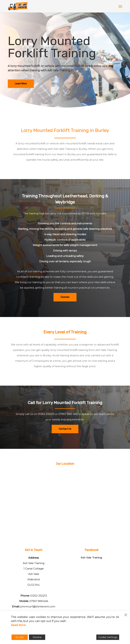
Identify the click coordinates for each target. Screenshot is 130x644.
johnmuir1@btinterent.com (38, 606)
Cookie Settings (108, 637)
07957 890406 (39, 601)
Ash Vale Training (91, 558)
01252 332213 (46, 414)
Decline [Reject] (37, 637)
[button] (120, 6)
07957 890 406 (68, 414)
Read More (18, 625)
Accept (20, 637)
